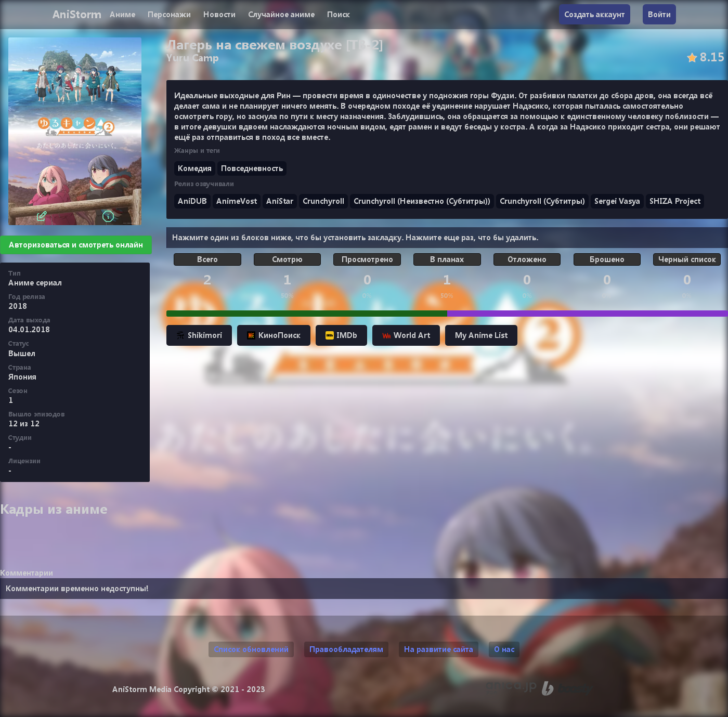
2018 (18, 306)
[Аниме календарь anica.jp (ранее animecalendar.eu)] (511, 688)
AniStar (280, 201)
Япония (22, 377)
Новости (219, 14)
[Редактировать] (42, 216)
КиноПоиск (274, 335)
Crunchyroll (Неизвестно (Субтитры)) (422, 201)
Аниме (122, 14)
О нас (504, 649)
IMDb (341, 335)
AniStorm (77, 14)
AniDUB (192, 201)
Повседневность (252, 168)
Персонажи (169, 14)
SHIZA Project (675, 201)
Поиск (339, 14)
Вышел (22, 353)
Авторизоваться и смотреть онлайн (76, 245)
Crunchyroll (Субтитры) (542, 201)
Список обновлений (251, 649)
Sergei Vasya (617, 201)
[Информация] (108, 216)
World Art (406, 335)
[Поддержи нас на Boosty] (568, 688)
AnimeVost (237, 201)
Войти (659, 14)
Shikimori (199, 335)
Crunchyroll (323, 201)
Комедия (195, 168)
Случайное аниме (281, 14)
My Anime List (481, 335)
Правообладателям (346, 649)
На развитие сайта (439, 649)
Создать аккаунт (595, 14)
